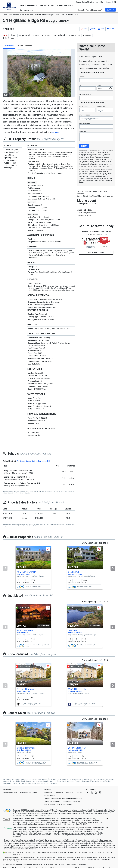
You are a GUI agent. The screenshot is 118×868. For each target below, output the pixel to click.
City (81, 85)
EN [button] (115, 2)
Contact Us (59, 793)
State (99, 85)
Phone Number (85, 123)
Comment (83, 131)
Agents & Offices (65, 5)
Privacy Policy (50, 796)
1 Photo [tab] (9, 46)
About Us (100, 2)
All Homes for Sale (10, 793)
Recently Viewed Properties (90, 10)
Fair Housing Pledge (65, 805)
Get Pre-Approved (96, 252)
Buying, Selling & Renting (85, 2)
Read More (55, 132)
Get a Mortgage (27, 10)
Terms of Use (100, 180)
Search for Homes (28, 5)
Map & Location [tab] (25, 46)
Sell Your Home (47, 5)
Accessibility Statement (71, 802)
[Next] (113, 568)
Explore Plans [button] (17, 854)
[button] (111, 10)
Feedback (48, 793)
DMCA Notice (50, 805)
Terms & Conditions (52, 802)
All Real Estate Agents (28, 793)
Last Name (101, 107)
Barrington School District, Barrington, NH (33, 461)
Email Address (85, 115)
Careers (108, 2)
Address (85, 77)
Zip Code (85, 94)
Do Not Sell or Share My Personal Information (63, 799)
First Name (84, 107)
